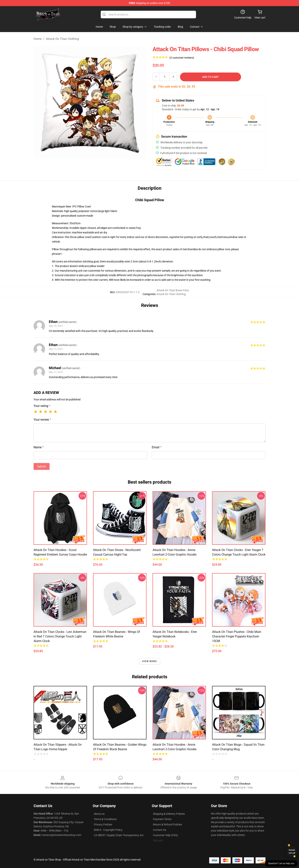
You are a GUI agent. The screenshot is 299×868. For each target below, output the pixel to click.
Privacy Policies (103, 824)
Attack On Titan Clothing (62, 39)
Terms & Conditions (105, 819)
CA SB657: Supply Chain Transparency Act (119, 835)
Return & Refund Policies (167, 824)
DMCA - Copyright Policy (108, 830)
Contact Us (160, 830)
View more (149, 661)
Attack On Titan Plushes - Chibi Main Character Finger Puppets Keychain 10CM (237, 636)
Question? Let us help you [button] (281, 863)
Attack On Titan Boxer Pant (173, 290)
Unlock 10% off (292, 851)
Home (38, 39)
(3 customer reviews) (182, 58)
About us (99, 814)
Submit (42, 466)
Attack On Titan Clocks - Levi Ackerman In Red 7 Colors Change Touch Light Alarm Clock (60, 636)
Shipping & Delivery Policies (169, 814)
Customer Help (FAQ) (165, 835)
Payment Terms (162, 819)
